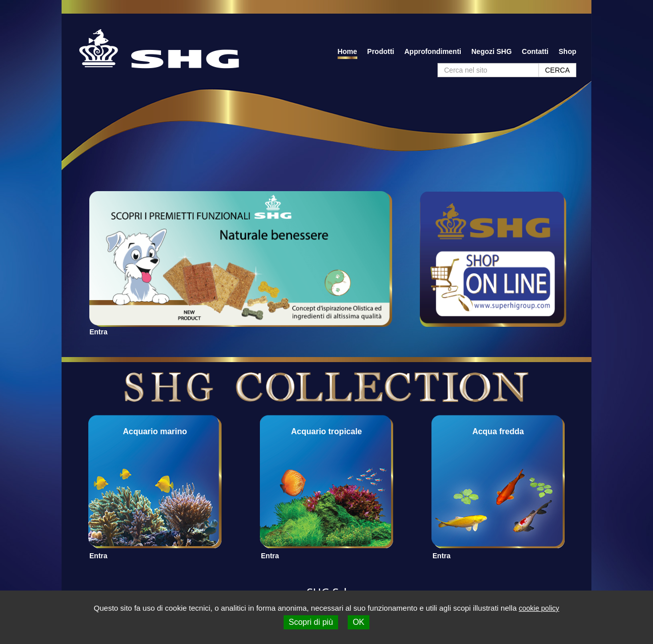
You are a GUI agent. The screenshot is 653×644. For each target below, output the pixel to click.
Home (347, 51)
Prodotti (381, 51)
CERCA (557, 70)
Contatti (535, 51)
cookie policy (539, 608)
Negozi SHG (492, 51)
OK (359, 622)
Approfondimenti (433, 51)
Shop (567, 51)
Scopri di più (311, 622)
